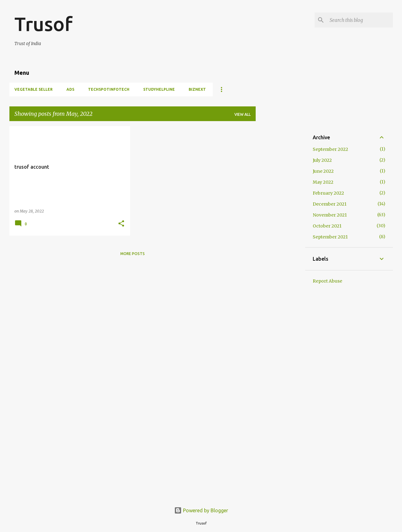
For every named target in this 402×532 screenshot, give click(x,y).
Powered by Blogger (201, 510)
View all (243, 114)
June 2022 (323, 171)
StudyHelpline (159, 89)
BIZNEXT (197, 89)
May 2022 (323, 182)
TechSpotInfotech (109, 89)
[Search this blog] (360, 20)
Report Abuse (327, 281)
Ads (70, 89)
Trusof (43, 24)
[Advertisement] (280, 220)
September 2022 (330, 149)
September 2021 (330, 237)
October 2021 (327, 226)
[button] (121, 224)
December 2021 (330, 204)
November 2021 (330, 215)
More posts (133, 254)
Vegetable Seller (34, 89)
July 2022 (322, 160)
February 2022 (328, 193)
